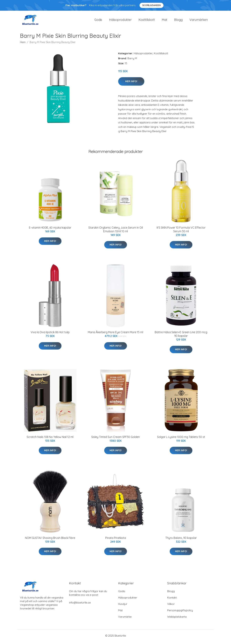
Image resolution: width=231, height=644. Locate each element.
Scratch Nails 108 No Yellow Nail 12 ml (50, 439)
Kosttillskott (147, 21)
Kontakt (172, 600)
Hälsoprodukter (120, 21)
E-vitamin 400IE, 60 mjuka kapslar (50, 230)
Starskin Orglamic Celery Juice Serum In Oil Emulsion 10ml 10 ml (116, 232)
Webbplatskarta (177, 619)
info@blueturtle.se (80, 605)
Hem (23, 45)
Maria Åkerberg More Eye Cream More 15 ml (115, 335)
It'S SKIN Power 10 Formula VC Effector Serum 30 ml (181, 232)
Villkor (171, 606)
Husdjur (123, 606)
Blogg (178, 21)
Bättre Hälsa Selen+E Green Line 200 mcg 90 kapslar (181, 336)
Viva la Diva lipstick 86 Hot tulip (50, 335)
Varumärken (199, 21)
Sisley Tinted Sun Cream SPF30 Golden (115, 439)
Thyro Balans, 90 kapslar (181, 540)
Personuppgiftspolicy (180, 613)
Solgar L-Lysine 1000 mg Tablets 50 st (181, 439)
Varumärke (125, 619)
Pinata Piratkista (116, 540)
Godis (98, 21)
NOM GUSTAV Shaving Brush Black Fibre (50, 540)
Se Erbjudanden (152, 5)
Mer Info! (131, 84)
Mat (165, 21)
